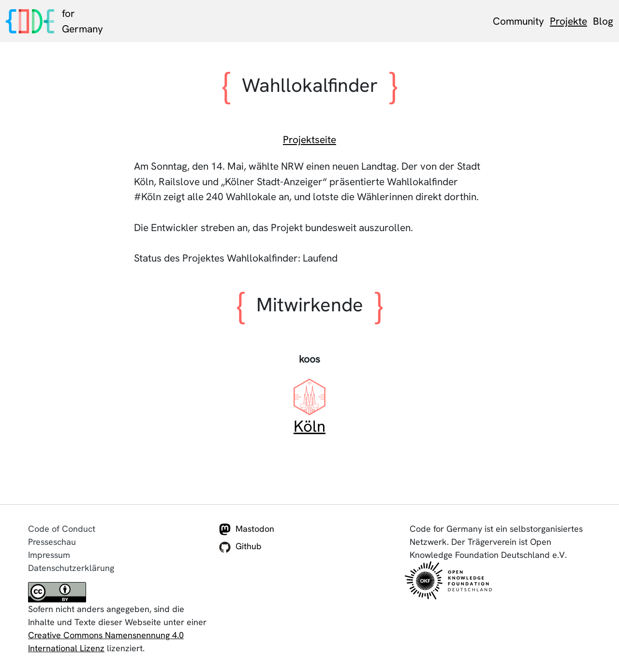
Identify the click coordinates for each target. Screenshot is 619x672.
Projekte (568, 21)
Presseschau (52, 542)
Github (240, 547)
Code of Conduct (62, 529)
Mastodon (247, 529)
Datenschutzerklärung (71, 568)
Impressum (49, 555)
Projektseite (309, 139)
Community (518, 21)
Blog (603, 21)
